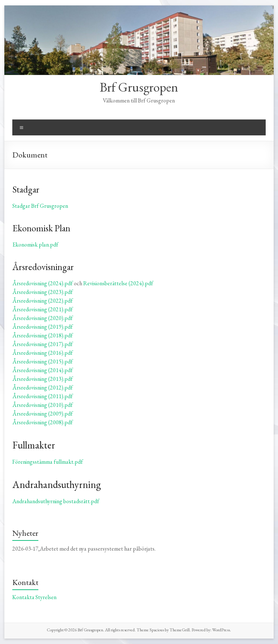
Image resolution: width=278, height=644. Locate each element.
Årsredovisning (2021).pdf (43, 309)
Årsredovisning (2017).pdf (43, 344)
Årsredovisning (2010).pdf (43, 405)
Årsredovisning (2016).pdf (43, 353)
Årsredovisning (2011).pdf (43, 396)
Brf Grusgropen (139, 87)
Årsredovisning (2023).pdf (43, 292)
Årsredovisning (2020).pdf (43, 318)
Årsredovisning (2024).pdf (43, 283)
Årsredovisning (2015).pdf (43, 361)
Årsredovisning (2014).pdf (43, 370)
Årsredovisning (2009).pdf (43, 414)
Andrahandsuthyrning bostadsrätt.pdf (56, 501)
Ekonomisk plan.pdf (35, 245)
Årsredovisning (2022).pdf (43, 301)
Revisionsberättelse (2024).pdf (118, 283)
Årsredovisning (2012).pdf (43, 388)
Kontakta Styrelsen (34, 597)
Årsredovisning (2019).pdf (43, 327)
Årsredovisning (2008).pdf (43, 422)
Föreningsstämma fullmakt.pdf (48, 462)
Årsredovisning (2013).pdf (43, 379)
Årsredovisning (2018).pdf (43, 335)
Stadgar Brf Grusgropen (40, 206)
